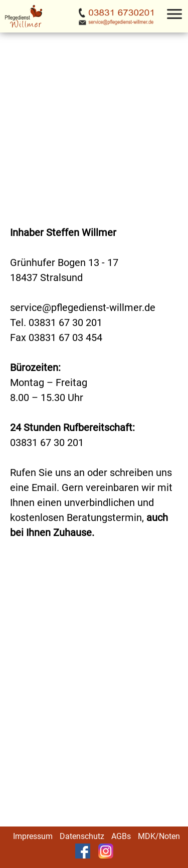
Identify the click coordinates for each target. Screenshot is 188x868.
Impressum (33, 836)
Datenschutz (82, 836)
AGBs (121, 836)
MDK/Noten (159, 836)
